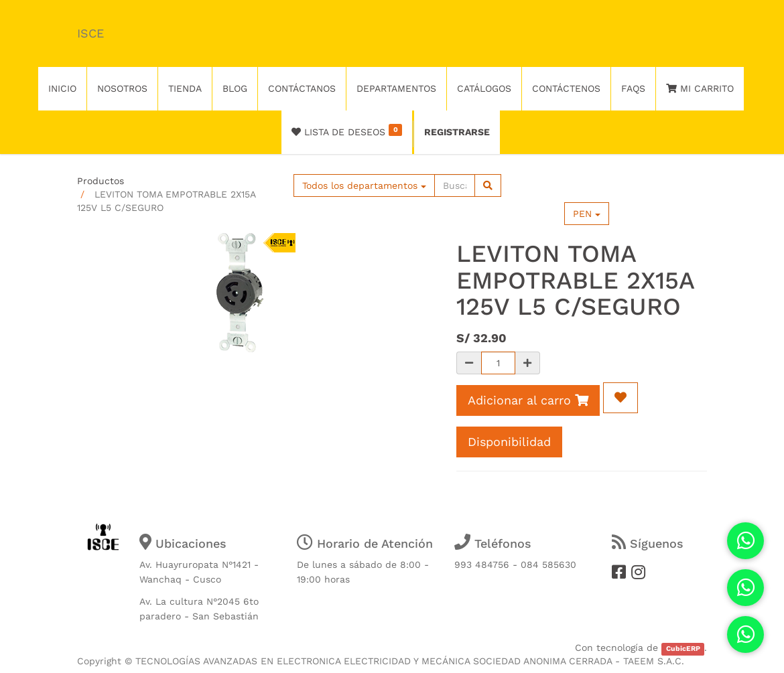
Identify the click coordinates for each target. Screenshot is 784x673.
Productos (101, 181)
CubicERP (683, 649)
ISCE (90, 33)
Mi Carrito (700, 88)
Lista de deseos (347, 131)
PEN (587, 214)
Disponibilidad (509, 442)
